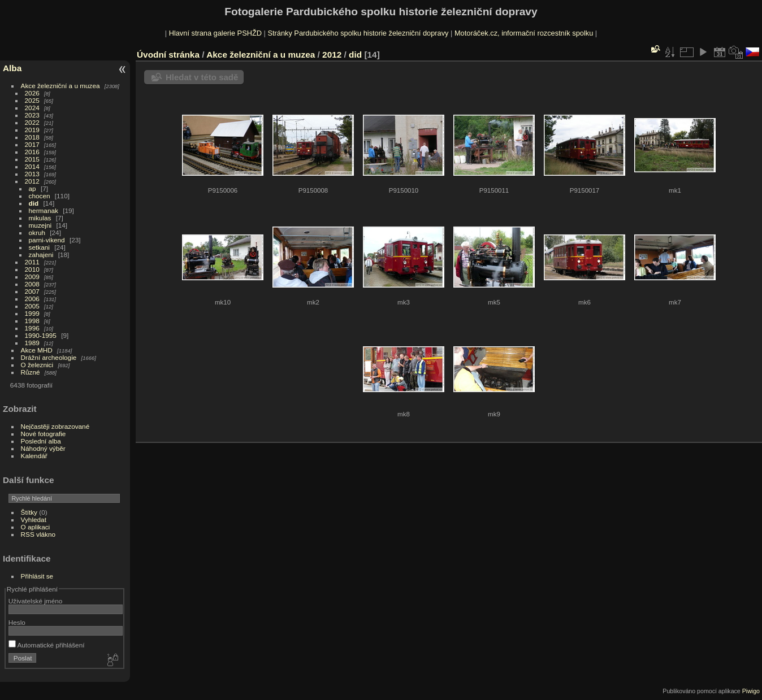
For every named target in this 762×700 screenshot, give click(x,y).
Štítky (29, 512)
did (34, 203)
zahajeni (41, 255)
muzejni (40, 225)
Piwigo (751, 691)
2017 (32, 144)
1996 (32, 328)
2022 (32, 122)
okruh (37, 232)
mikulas (40, 218)
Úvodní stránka (168, 55)
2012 (32, 181)
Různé (31, 372)
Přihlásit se (37, 576)
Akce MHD (37, 350)
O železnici (37, 365)
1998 (32, 321)
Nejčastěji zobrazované (55, 426)
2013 (32, 174)
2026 (32, 93)
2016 (32, 152)
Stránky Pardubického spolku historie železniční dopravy (358, 33)
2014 (32, 166)
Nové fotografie (44, 434)
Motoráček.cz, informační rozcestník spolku (524, 33)
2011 (32, 262)
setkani (39, 247)
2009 (32, 277)
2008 (32, 284)
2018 (32, 137)
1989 (32, 343)
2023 (32, 115)
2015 (32, 159)
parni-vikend (47, 240)
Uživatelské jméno (35, 601)
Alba (12, 68)
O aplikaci (36, 527)
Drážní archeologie (49, 357)
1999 (32, 313)
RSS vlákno (38, 534)
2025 (32, 100)
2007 (32, 291)
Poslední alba (41, 441)
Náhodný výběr (43, 448)
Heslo (17, 622)
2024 (32, 108)
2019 (32, 130)
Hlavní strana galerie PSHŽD (215, 33)
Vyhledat (34, 519)
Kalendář (34, 456)
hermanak (44, 210)
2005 (32, 306)
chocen (40, 196)
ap (33, 188)
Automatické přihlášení (47, 645)
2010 (32, 269)
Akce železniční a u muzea (60, 86)
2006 (32, 299)
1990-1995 (41, 335)
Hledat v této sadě (202, 77)
